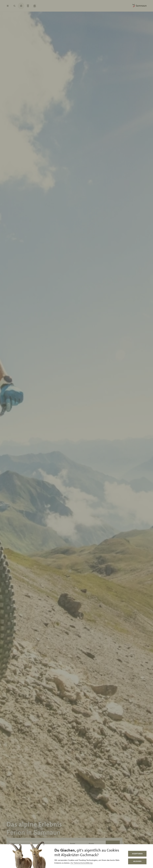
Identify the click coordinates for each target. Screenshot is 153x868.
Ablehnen (137, 861)
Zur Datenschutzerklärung (81, 863)
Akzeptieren (137, 854)
